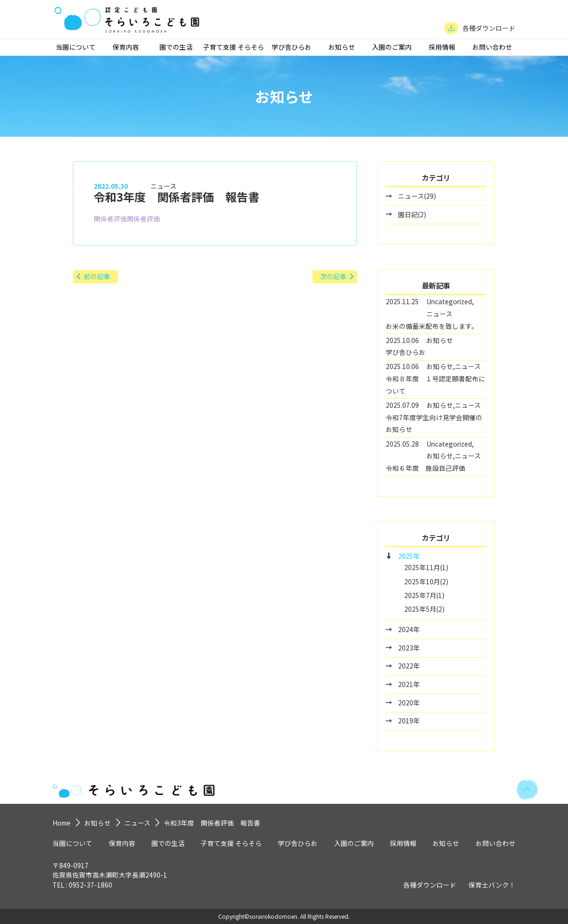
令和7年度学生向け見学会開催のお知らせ (434, 423)
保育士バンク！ (492, 885)
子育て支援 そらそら (234, 47)
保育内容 (126, 47)
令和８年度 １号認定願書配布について (435, 385)
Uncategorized (449, 301)
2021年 (409, 684)
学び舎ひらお (292, 47)
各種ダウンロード (430, 885)
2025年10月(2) (426, 581)
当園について (76, 47)
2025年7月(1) (424, 595)
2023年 (409, 648)
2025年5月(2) (424, 609)
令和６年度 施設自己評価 (426, 468)
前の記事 (97, 276)
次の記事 (333, 276)
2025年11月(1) (426, 567)
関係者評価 (110, 219)
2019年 (409, 721)
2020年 (409, 703)
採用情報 (442, 47)
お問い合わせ (492, 47)
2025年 (409, 556)
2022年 (409, 666)
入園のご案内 (392, 47)
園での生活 (176, 47)
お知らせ (342, 47)
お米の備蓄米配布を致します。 (432, 326)
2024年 (409, 629)
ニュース (164, 186)
